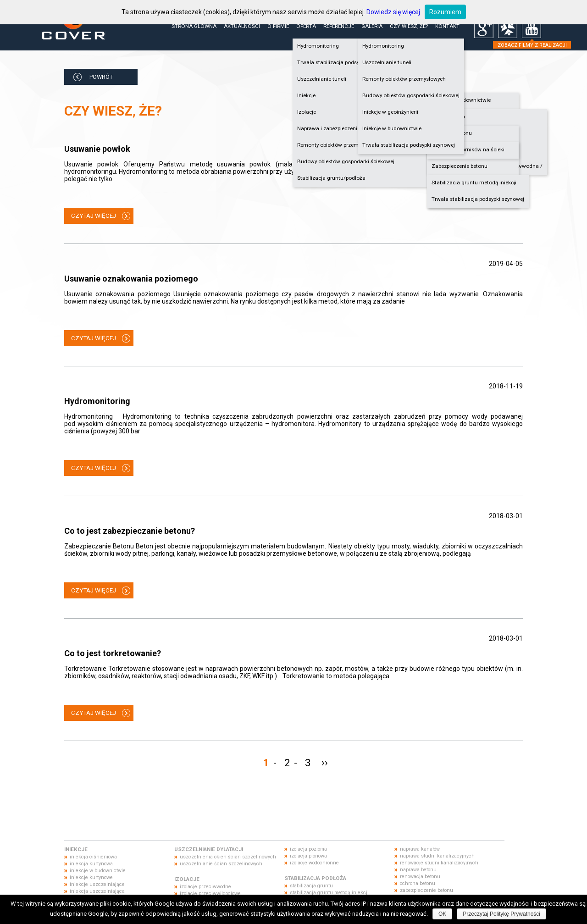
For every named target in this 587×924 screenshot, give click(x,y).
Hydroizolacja (448, 116)
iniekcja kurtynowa (91, 864)
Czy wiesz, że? (409, 26)
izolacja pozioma (308, 849)
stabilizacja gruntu (311, 886)
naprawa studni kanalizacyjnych (437, 856)
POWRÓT (101, 77)
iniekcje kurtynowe (91, 877)
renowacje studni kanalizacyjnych (439, 863)
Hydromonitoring (383, 46)
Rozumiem (445, 12)
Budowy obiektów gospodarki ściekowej (346, 161)
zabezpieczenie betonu (426, 890)
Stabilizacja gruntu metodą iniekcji (474, 183)
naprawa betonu (418, 870)
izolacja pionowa (308, 856)
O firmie (278, 26)
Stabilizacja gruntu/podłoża (331, 178)
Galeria (372, 26)
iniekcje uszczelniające (97, 884)
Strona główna (194, 26)
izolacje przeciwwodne (205, 887)
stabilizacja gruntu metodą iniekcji (329, 893)
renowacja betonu (420, 877)
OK (442, 914)
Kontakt (447, 26)
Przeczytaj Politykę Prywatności (501, 914)
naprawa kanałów (420, 849)
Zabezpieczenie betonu (460, 166)
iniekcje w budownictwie (98, 871)
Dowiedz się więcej (393, 12)
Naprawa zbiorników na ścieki (468, 149)
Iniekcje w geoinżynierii (390, 112)
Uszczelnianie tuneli (387, 62)
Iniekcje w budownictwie (461, 100)
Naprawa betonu (452, 133)
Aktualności (242, 26)
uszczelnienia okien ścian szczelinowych (228, 857)
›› (325, 763)
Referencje (339, 26)
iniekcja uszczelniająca (97, 891)
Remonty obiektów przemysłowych (404, 79)
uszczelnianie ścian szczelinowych (221, 864)
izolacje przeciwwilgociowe (210, 894)
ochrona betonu (418, 883)
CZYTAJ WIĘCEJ (94, 216)
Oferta (306, 26)
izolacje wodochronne (314, 863)
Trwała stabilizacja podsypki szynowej (478, 199)
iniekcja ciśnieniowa (93, 857)
